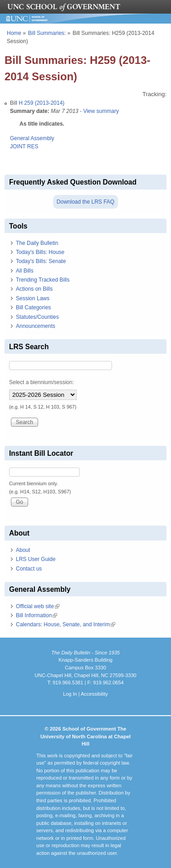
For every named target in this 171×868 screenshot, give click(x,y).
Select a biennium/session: (42, 382)
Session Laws (33, 298)
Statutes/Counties (37, 317)
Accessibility (94, 694)
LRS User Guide (36, 559)
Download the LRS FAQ (85, 202)
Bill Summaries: (47, 33)
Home (14, 33)
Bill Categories (33, 307)
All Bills (25, 271)
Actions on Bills (34, 289)
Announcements (36, 326)
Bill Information (37, 615)
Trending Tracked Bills (43, 280)
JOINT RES (24, 146)
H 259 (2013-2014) (42, 103)
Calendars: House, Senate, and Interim (66, 624)
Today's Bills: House (40, 252)
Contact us (29, 569)
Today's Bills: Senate (41, 261)
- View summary (99, 111)
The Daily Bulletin (37, 243)
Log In (70, 694)
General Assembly (32, 138)
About (23, 550)
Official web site (38, 606)
